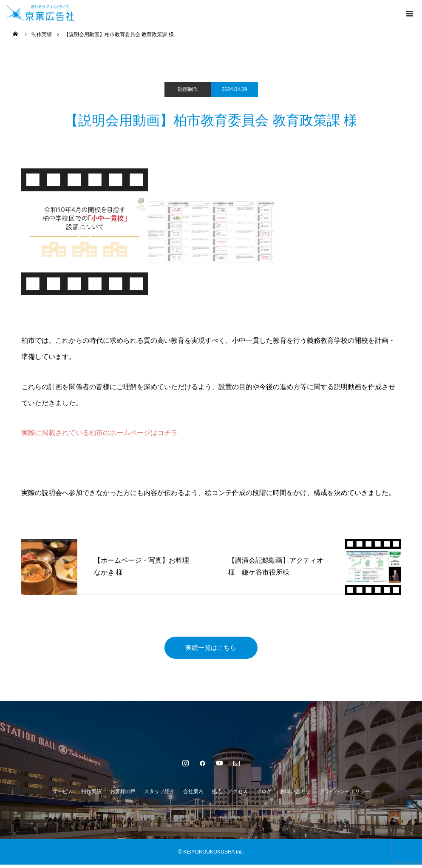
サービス (62, 795)
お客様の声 (123, 795)
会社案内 (193, 795)
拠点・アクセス (230, 795)
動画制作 (188, 89)
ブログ (264, 795)
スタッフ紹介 (159, 795)
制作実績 (91, 795)
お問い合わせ (295, 795)
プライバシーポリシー (345, 795)
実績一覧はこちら (211, 649)
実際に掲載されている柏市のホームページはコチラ (99, 433)
